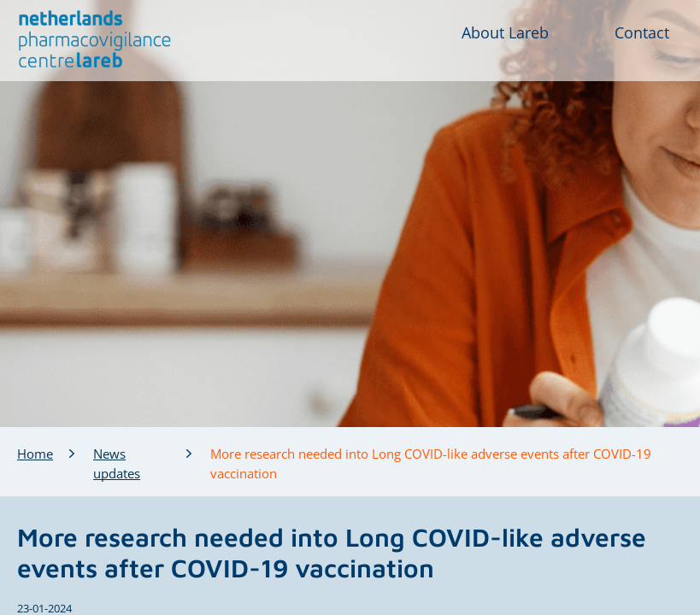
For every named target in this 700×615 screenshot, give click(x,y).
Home (35, 454)
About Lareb (505, 32)
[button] (95, 39)
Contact (642, 32)
